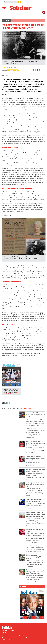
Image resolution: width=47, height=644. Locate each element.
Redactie (22, 636)
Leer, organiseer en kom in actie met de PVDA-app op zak (35, 485)
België (5, 16)
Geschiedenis (13, 70)
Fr (44, 13)
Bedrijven (31, 16)
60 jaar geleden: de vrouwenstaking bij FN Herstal (34, 557)
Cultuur (40, 16)
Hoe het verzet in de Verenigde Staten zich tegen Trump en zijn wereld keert (36, 414)
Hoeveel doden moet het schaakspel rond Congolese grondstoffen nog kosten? (35, 514)
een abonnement (11, 393)
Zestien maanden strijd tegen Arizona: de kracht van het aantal (36, 458)
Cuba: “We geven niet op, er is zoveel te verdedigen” (35, 500)
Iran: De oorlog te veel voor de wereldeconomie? (35, 471)
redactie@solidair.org (29, 408)
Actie (23, 16)
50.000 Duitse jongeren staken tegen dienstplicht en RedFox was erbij (36, 443)
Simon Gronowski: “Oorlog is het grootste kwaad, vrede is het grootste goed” (36, 572)
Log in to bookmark (3, 403)
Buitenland (14, 16)
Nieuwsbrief (23, 638)
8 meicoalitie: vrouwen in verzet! (34, 530)
